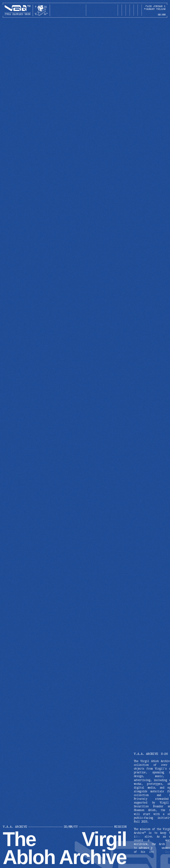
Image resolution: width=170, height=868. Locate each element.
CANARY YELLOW (155, 9)
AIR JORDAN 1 (155, 6)
